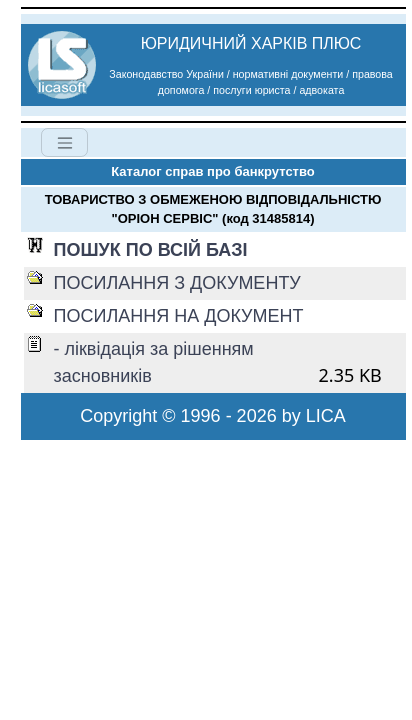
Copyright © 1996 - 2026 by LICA (212, 416)
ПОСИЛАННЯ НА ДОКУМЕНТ (179, 316)
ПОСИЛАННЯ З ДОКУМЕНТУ (177, 283)
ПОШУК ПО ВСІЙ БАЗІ (151, 250)
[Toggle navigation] (64, 142)
